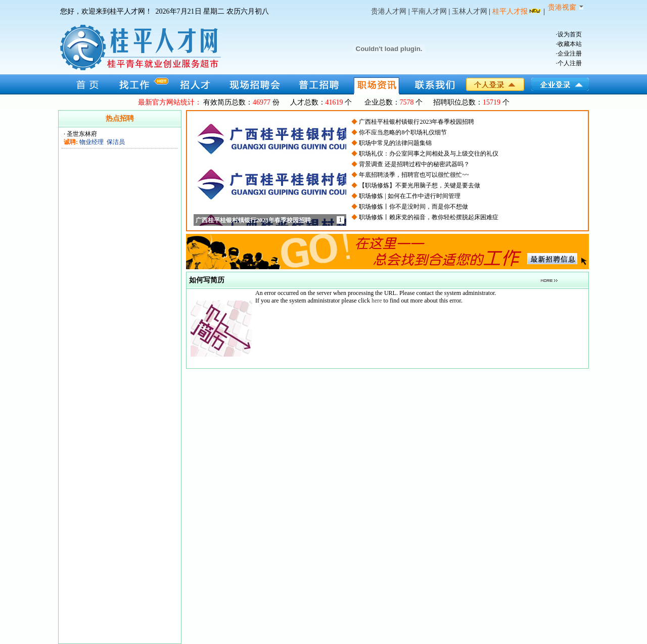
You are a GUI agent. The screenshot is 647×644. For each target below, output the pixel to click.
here (377, 301)
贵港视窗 (566, 7)
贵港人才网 (389, 11)
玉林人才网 (470, 11)
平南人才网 (429, 11)
